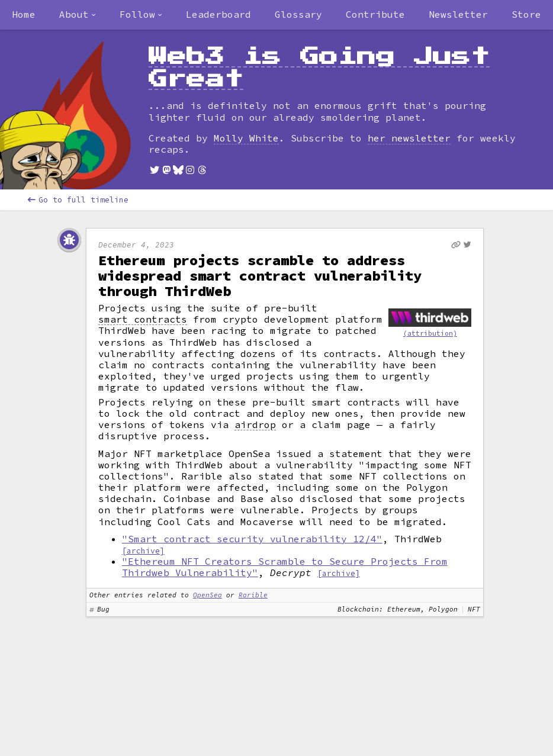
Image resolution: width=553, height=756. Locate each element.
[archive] (143, 551)
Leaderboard (218, 14)
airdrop (255, 425)
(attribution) (430, 333)
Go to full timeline (78, 200)
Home (24, 14)
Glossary (298, 14)
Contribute (375, 14)
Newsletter (458, 14)
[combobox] (78, 15)
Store (526, 14)
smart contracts (143, 319)
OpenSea (208, 595)
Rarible (253, 595)
